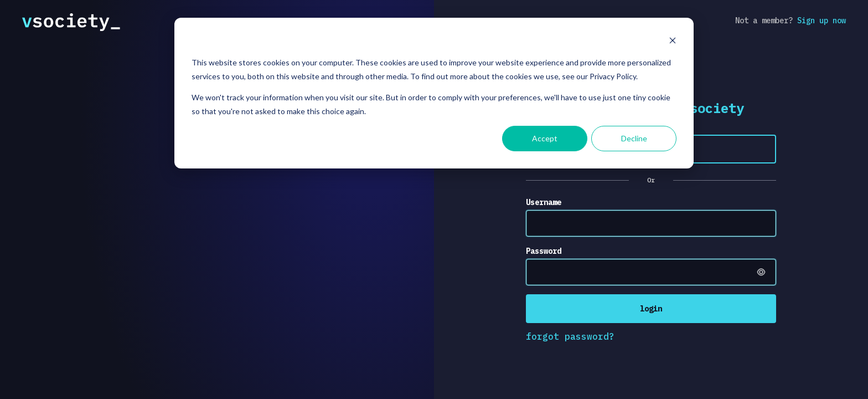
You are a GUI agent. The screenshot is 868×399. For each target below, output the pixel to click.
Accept (545, 138)
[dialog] (434, 93)
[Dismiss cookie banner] (673, 42)
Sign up (821, 21)
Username (544, 202)
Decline (634, 138)
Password (544, 251)
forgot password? (570, 336)
